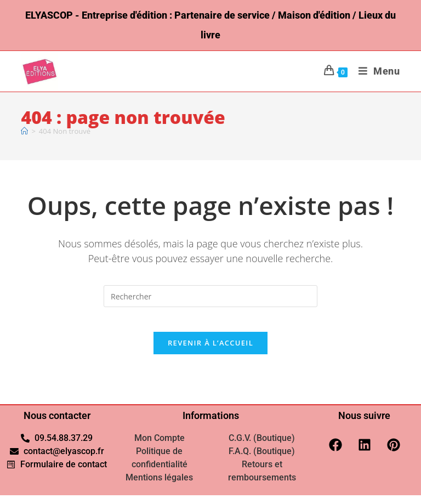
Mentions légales (159, 486)
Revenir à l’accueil (210, 352)
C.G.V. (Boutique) (262, 447)
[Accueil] (24, 131)
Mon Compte (160, 447)
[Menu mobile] (375, 71)
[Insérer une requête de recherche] (210, 296)
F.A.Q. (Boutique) (262, 460)
